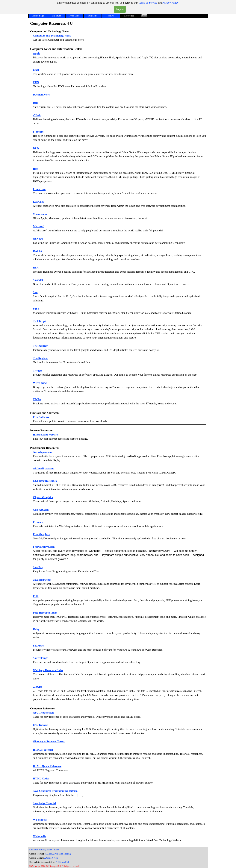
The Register (40, 358)
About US (34, 850)
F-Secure (38, 132)
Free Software (41, 417)
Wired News (40, 383)
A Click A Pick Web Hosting (58, 854)
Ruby (36, 629)
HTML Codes (41, 779)
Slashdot (38, 280)
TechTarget (40, 321)
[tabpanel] (118, 32)
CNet (36, 70)
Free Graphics (41, 534)
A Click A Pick (51, 858)
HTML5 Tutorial (43, 750)
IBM (36, 169)
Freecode (38, 522)
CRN (36, 82)
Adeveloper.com (42, 452)
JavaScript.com (42, 580)
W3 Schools (40, 820)
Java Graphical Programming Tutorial (56, 791)
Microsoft (39, 226)
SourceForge (40, 658)
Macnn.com (40, 214)
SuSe (36, 309)
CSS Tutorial (41, 725)
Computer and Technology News (52, 36)
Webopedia (40, 836)
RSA (36, 268)
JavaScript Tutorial (44, 803)
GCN (36, 148)
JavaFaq (38, 567)
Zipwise (38, 687)
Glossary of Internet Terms (49, 741)
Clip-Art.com (41, 510)
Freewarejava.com (44, 547)
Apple (36, 53)
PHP (36, 596)
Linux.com (39, 189)
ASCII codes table (44, 713)
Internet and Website (45, 435)
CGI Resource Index (45, 481)
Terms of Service (148, 3)
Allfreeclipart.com (44, 468)
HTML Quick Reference (47, 766)
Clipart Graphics (43, 497)
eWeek (37, 115)
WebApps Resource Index (48, 670)
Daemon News (41, 95)
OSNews (38, 239)
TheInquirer (40, 346)
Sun (35, 292)
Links (57, 850)
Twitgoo (38, 371)
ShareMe (38, 646)
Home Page (38, 16)
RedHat (38, 251)
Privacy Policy (170, 3)
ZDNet (37, 399)
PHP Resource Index (45, 613)
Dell (35, 103)
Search (144, 15)
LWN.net (38, 202)
